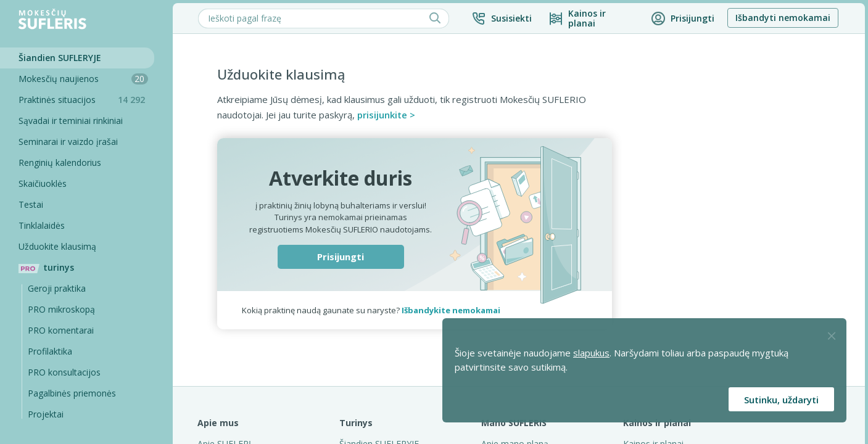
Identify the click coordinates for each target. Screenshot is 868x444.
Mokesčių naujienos (83, 79)
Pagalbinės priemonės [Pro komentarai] (72, 393)
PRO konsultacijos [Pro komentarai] (64, 372)
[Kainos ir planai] (591, 18)
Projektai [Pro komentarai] (46, 414)
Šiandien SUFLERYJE (60, 58)
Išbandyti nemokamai (783, 18)
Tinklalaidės (42, 225)
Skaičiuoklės (43, 183)
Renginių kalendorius (60, 162)
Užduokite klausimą (57, 246)
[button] (502, 18)
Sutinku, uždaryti (781, 400)
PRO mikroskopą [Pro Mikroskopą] (61, 309)
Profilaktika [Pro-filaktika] (50, 351)
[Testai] (77, 205)
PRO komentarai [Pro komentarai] (61, 330)
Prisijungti (341, 257)
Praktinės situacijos (86, 100)
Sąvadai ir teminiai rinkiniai (71, 121)
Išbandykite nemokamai (451, 310)
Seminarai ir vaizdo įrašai (68, 142)
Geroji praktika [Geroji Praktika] (57, 288)
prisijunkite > (386, 115)
